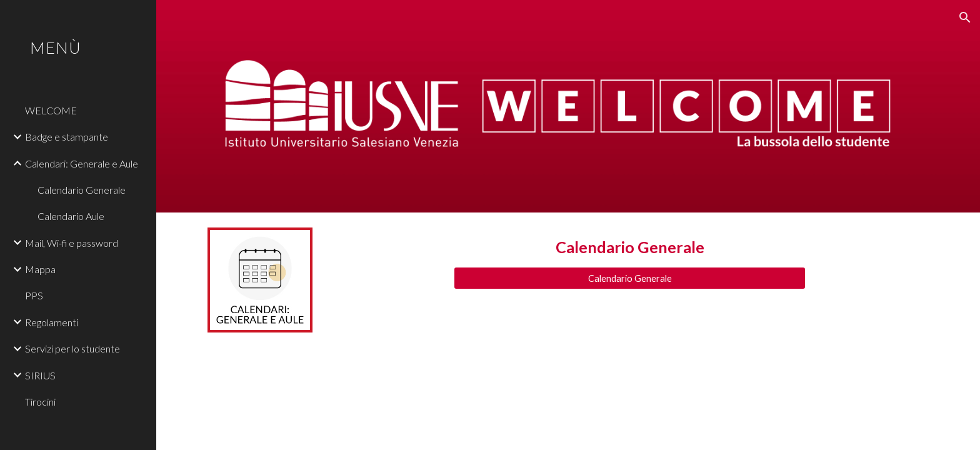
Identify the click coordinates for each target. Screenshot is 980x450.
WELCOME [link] (51, 110)
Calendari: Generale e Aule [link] (82, 163)
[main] (629, 247)
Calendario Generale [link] (82, 190)
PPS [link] (34, 295)
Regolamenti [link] (52, 322)
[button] (965, 17)
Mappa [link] (40, 269)
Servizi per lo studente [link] (72, 348)
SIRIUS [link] (40, 375)
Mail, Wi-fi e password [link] (72, 243)
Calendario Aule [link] (71, 216)
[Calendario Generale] (629, 278)
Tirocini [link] (40, 402)
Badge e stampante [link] (67, 137)
